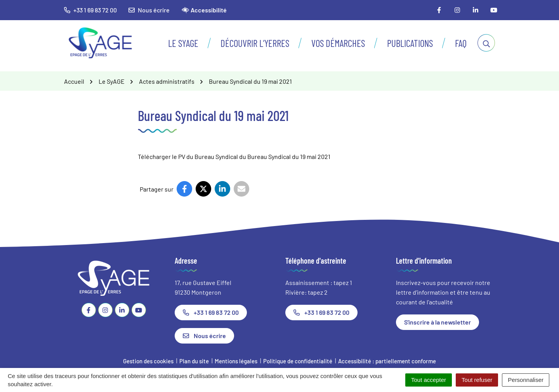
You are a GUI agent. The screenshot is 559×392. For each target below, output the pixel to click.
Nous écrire (149, 10)
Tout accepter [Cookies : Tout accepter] (429, 380)
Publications (410, 43)
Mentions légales (236, 361)
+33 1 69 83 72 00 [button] (90, 10)
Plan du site (194, 361)
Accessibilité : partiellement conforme (387, 361)
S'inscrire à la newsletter (437, 322)
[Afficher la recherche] (486, 43)
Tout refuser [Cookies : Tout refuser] (477, 380)
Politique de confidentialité (298, 361)
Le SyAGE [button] (183, 43)
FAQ (461, 43)
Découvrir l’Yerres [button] (255, 43)
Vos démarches (338, 43)
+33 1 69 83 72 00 (211, 312)
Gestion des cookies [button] (148, 361)
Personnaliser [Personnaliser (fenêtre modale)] (526, 380)
